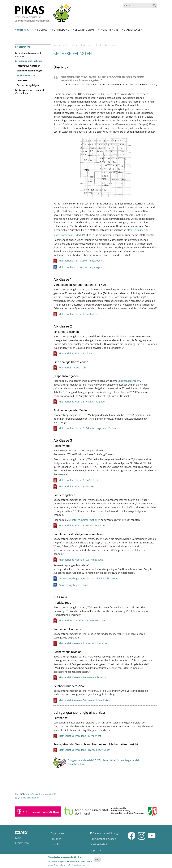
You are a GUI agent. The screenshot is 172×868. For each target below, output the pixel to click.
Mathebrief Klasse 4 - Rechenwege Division (82, 677)
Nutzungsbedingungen (103, 839)
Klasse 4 (60, 597)
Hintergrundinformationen (85, 520)
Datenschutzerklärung (105, 833)
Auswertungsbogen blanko (74, 585)
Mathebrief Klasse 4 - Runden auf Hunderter (83, 643)
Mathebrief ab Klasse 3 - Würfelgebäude (81, 560)
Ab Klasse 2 (63, 326)
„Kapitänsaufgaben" (129, 381)
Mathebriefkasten (27, 75)
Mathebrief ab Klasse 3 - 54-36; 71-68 (79, 480)
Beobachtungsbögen (28, 85)
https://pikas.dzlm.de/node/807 (41, 794)
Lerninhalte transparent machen (28, 54)
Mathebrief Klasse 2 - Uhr (73, 368)
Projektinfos (57, 833)
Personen (56, 839)
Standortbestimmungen (30, 71)
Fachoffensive (109, 30)
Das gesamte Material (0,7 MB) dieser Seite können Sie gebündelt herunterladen (104, 762)
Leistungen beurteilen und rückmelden (29, 92)
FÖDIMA (42, 30)
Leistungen (22, 47)
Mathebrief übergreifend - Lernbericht (80, 736)
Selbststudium (84, 30)
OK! (97, 860)
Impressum (97, 850)
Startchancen (133, 30)
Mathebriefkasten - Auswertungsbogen (80, 261)
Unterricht (24, 30)
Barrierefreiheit (99, 844)
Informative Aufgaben (29, 66)
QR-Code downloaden (28, 798)
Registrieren (22, 843)
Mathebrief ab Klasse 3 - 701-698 (77, 486)
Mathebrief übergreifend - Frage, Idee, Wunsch (85, 750)
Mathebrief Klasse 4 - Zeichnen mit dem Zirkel (84, 700)
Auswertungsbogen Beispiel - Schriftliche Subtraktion (88, 579)
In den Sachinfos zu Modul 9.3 (70, 235)
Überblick (61, 67)
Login (18, 838)
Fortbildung (61, 30)
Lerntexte (22, 80)
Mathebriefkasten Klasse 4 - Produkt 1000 (82, 621)
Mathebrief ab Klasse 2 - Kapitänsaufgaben (82, 402)
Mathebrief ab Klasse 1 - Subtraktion (79, 314)
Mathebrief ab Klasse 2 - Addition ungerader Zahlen (87, 428)
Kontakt (55, 844)
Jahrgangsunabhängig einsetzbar (79, 713)
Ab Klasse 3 (63, 440)
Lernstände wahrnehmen (29, 61)
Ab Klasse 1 (63, 279)
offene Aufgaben (136, 230)
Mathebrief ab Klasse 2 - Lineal (76, 353)
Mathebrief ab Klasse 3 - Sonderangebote (82, 525)
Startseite (58, 45)
